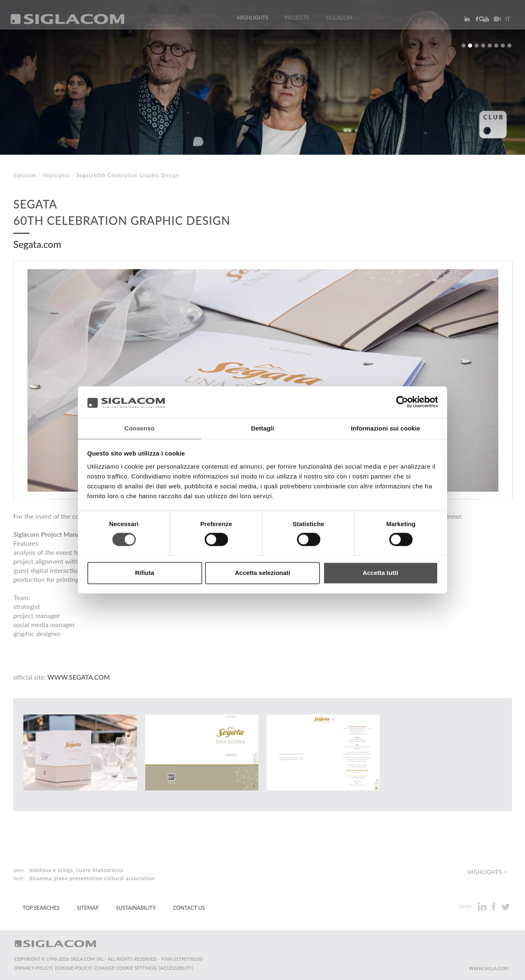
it (505, 22)
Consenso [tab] (139, 428)
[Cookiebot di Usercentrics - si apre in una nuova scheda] (402, 402)
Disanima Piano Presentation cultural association (92, 878)
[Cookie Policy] (75, 968)
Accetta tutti (380, 573)
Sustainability (136, 908)
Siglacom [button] (342, 22)
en (495, 22)
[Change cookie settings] (128, 968)
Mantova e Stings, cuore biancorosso (76, 870)
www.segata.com (79, 677)
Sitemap (88, 908)
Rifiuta (145, 573)
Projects (297, 22)
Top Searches (41, 908)
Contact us (189, 908)
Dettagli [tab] (262, 428)
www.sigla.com (489, 968)
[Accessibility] (179, 968)
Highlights (253, 22)
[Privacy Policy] (34, 968)
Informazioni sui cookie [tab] (386, 428)
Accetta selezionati (262, 573)
